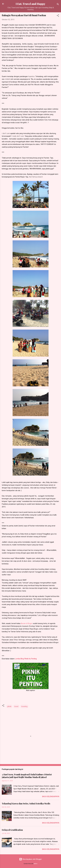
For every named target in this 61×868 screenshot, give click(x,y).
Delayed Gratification (12, 830)
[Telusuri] (58, 5)
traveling (24, 706)
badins (36, 864)
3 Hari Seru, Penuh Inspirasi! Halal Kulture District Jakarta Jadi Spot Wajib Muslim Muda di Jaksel (27, 776)
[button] (58, 16)
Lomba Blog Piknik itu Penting (26, 659)
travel (16, 706)
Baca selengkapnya (51, 797)
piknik (9, 706)
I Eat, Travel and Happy (30, 4)
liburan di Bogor (27, 623)
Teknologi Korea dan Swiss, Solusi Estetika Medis (26, 804)
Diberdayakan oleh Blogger (30, 859)
